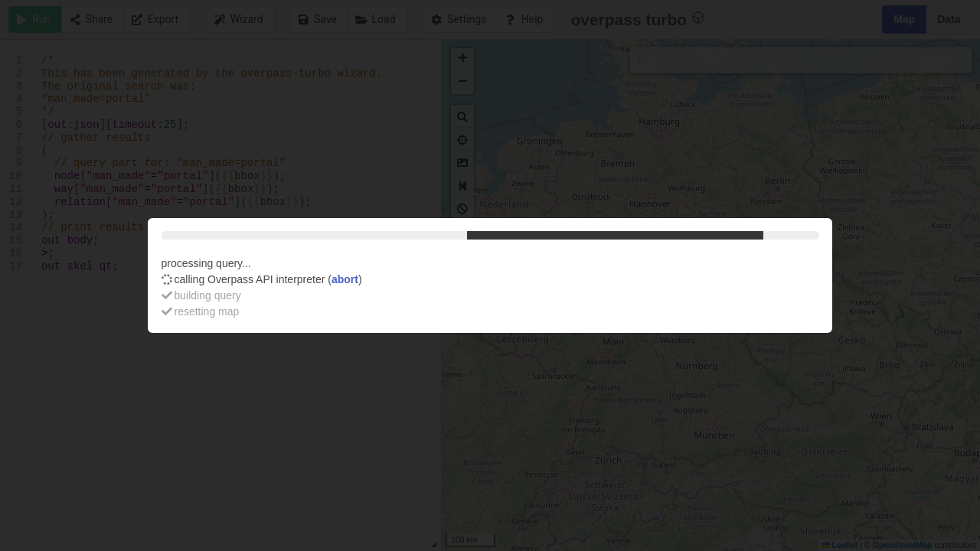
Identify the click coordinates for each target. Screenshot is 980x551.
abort (345, 279)
